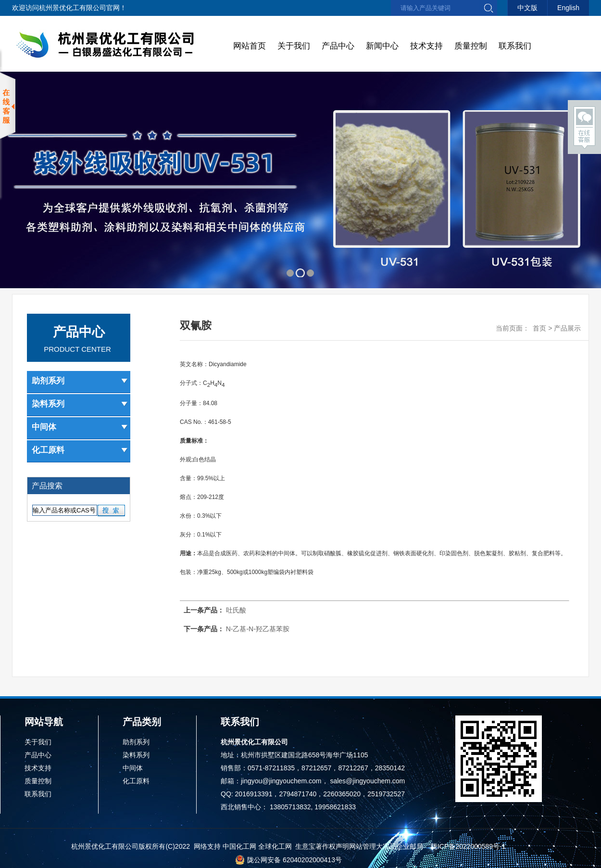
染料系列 (80, 404)
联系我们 (515, 46)
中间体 (80, 427)
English (568, 8)
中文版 (527, 8)
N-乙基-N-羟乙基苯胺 (257, 629)
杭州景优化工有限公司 (73, 8)
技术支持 (426, 46)
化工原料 (80, 450)
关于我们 (294, 46)
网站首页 (250, 46)
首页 (539, 328)
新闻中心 (382, 46)
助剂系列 (80, 381)
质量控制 (471, 46)
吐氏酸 (236, 610)
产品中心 (338, 46)
